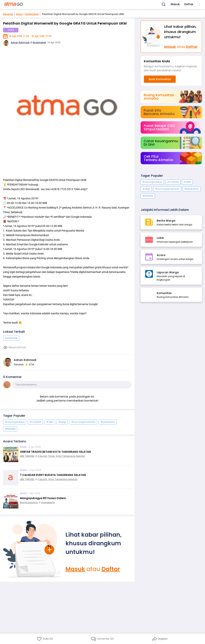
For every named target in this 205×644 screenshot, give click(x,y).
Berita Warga (166, 221)
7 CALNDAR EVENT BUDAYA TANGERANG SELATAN (53, 475)
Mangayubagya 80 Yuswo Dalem (43, 498)
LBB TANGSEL (27, 456)
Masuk (175, 4)
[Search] (164, 5)
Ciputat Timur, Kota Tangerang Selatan (61, 456)
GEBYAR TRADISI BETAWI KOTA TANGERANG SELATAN (55, 452)
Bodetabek (32, 14)
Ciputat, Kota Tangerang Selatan (58, 479)
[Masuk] (33, 549)
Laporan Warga (168, 272)
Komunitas (164, 293)
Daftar (189, 4)
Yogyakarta (48, 502)
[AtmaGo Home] (14, 5)
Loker (160, 238)
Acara (19, 14)
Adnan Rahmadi (20, 42)
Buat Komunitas (160, 79)
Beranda (8, 14)
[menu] (200, 5)
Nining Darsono (29, 502)
